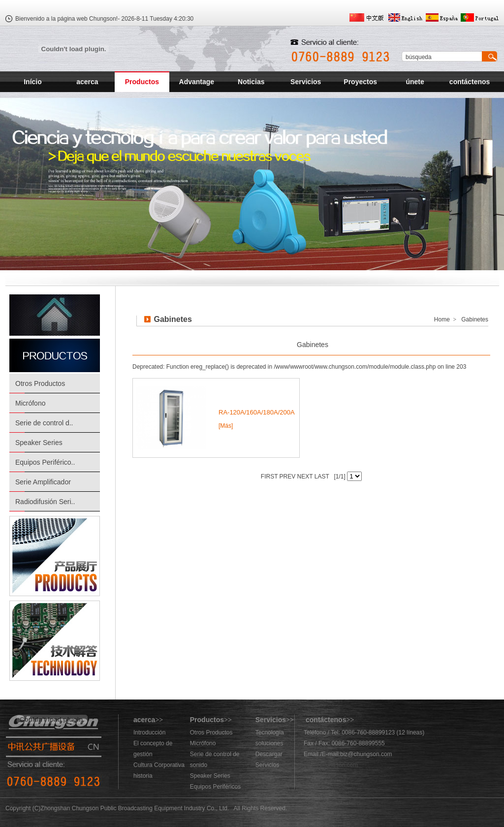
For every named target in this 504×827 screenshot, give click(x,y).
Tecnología (270, 732)
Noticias (251, 82)
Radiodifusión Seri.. (45, 502)
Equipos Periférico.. (45, 462)
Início (33, 82)
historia (143, 776)
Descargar (269, 754)
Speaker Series (39, 443)
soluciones (269, 743)
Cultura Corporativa (159, 765)
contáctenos (470, 82)
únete (415, 82)
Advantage (197, 82)
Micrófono (30, 403)
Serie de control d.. (44, 423)
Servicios (306, 82)
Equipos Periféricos (215, 787)
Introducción (149, 732)
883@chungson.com (331, 765)
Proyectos (360, 82)
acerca (87, 82)
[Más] (226, 426)
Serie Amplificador (43, 482)
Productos (142, 82)
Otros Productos (40, 383)
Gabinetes (313, 345)
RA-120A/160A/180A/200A (257, 412)
